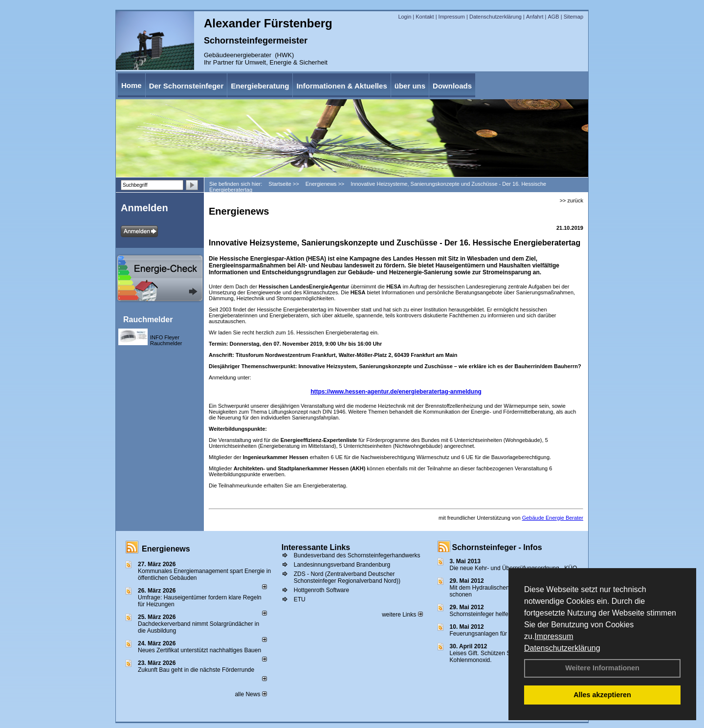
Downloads (452, 86)
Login (405, 17)
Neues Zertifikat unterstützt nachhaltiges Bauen (199, 650)
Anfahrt (535, 17)
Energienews (166, 549)
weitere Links (402, 615)
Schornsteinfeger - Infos (497, 547)
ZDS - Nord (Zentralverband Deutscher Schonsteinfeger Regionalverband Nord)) (347, 577)
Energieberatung (260, 86)
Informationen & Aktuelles (341, 86)
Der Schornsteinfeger (187, 86)
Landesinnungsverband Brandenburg (342, 565)
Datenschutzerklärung (562, 648)
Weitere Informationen (602, 668)
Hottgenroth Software (321, 590)
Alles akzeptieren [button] (602, 695)
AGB (553, 17)
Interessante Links (316, 547)
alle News (251, 694)
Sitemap (573, 17)
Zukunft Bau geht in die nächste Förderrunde (196, 670)
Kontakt (425, 17)
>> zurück (572, 200)
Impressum (554, 636)
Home (132, 85)
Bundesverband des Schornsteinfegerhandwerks (357, 555)
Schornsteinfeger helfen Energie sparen (501, 614)
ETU (300, 599)
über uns (410, 86)
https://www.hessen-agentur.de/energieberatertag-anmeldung (396, 392)
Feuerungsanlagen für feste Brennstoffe (501, 634)
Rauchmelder (148, 320)
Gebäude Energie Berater (553, 518)
